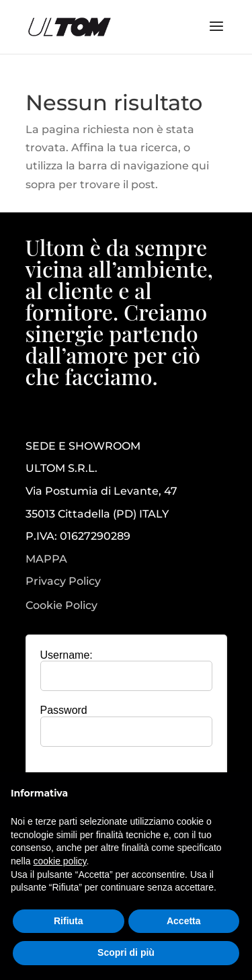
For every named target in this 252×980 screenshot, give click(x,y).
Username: (67, 655)
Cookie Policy (61, 606)
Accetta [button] (184, 921)
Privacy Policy (63, 581)
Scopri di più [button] (126, 952)
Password (64, 710)
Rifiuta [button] (69, 921)
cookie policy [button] (59, 861)
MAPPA (46, 559)
